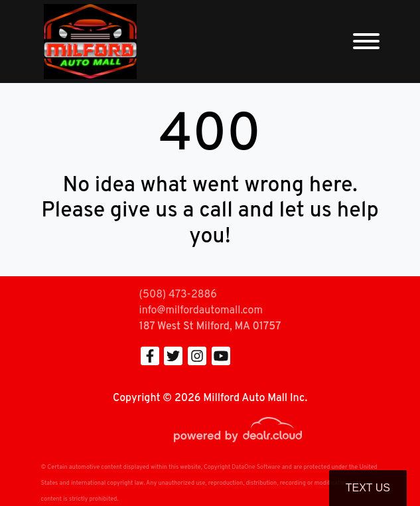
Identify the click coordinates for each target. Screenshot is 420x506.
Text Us (368, 488)
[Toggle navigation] (366, 42)
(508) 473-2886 (178, 295)
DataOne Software (256, 467)
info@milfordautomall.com (201, 311)
